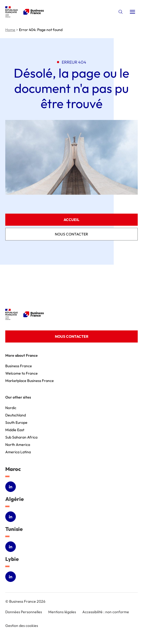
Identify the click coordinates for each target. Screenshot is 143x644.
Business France (19, 366)
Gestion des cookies (22, 626)
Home (10, 30)
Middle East (15, 430)
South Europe (16, 422)
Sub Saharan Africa (21, 437)
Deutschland (16, 415)
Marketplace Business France (30, 381)
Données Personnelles (24, 612)
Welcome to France (22, 373)
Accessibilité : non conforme (106, 612)
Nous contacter (71, 234)
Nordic (11, 408)
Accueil (71, 220)
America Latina (18, 452)
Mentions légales (62, 612)
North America (18, 445)
